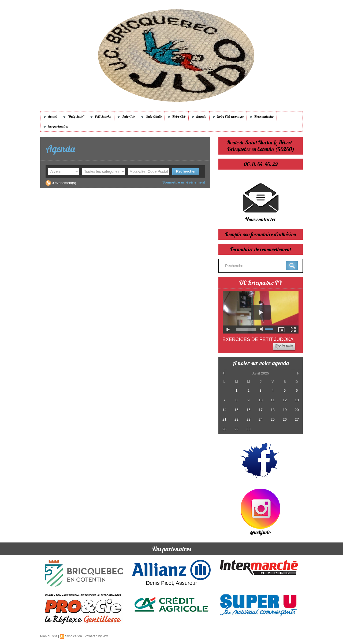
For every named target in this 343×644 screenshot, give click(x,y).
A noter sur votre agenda (261, 363)
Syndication (73, 636)
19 (285, 409)
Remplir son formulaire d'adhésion (261, 234)
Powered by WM (96, 636)
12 (285, 400)
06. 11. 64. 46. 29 (261, 164)
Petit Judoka (101, 116)
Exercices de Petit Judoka (258, 339)
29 (236, 428)
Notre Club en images (228, 116)
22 (236, 419)
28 (224, 428)
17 (260, 409)
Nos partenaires (56, 126)
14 (224, 409)
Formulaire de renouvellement (261, 249)
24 (260, 419)
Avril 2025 (261, 373)
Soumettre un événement (184, 182)
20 (297, 409)
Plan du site (49, 636)
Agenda (199, 116)
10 (260, 400)
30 (248, 428)
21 (224, 419)
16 (248, 409)
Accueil (50, 116)
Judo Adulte (151, 116)
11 (273, 400)
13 (297, 400)
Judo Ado (126, 116)
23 (248, 419)
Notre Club (177, 116)
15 (236, 409)
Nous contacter (262, 116)
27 (297, 419)
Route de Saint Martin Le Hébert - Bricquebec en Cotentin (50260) (261, 146)
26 (285, 419)
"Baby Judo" (74, 116)
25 (273, 419)
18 (273, 409)
